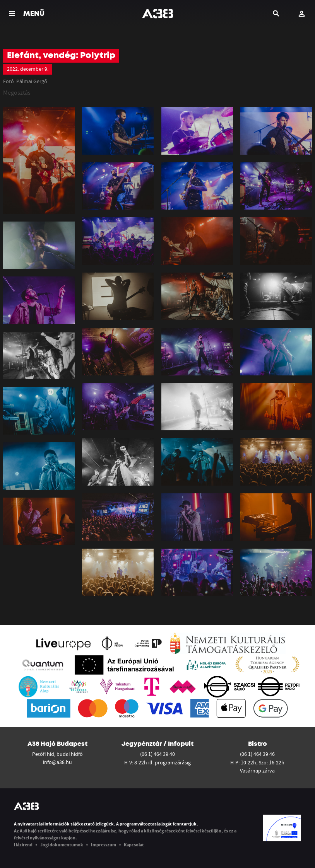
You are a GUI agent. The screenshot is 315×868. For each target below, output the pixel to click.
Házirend (23, 845)
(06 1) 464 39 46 (257, 754)
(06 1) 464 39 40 (157, 754)
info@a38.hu (57, 762)
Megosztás (17, 92)
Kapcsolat (134, 845)
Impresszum (104, 845)
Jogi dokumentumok (62, 845)
